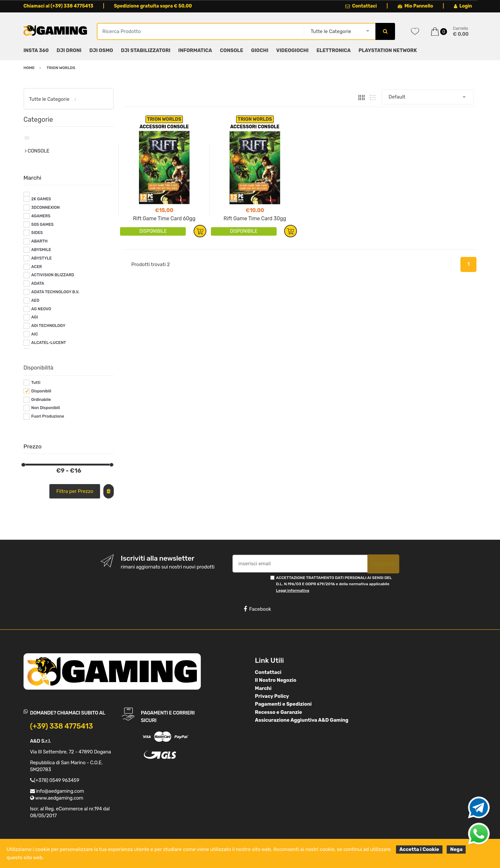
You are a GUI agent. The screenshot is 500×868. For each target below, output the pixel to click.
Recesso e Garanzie (279, 712)
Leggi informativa (293, 590)
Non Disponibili (46, 408)
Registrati (383, 564)
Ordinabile (41, 400)
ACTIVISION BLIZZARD (53, 275)
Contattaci (361, 6)
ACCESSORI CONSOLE (164, 127)
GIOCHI (260, 50)
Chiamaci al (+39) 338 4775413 (59, 6)
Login (463, 6)
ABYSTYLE (42, 258)
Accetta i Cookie (419, 849)
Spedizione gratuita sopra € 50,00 (153, 6)
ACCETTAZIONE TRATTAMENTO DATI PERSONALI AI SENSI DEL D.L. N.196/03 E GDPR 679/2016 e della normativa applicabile (334, 584)
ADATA (38, 283)
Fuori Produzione (48, 416)
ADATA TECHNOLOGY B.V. (55, 292)
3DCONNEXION (46, 208)
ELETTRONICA (334, 50)
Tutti (36, 383)
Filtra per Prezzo (75, 491)
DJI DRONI (69, 50)
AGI (35, 317)
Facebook (257, 609)
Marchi (263, 688)
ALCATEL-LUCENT (49, 343)
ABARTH (40, 241)
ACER (37, 267)
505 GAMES (43, 225)
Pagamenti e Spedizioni (284, 704)
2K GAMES (41, 199)
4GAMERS (41, 216)
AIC (35, 334)
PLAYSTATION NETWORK (388, 50)
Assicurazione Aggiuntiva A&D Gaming (302, 720)
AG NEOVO (41, 309)
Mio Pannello (415, 6)
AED (35, 300)
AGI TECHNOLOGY (48, 326)
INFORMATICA (195, 50)
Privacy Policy (272, 696)
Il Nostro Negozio (276, 680)
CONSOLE (232, 50)
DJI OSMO (101, 50)
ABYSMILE (41, 250)
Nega (456, 849)
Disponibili (41, 391)
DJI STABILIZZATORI (146, 50)
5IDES (37, 233)
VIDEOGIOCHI (293, 50)
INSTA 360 (36, 50)
